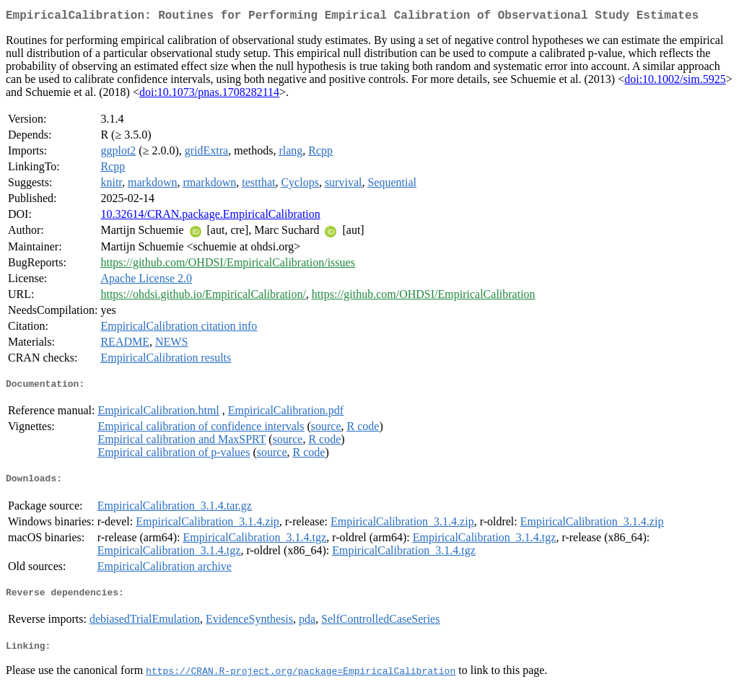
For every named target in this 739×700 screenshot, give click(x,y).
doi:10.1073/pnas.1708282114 (209, 95)
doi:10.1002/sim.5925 (675, 82)
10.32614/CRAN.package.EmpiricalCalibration (210, 217)
